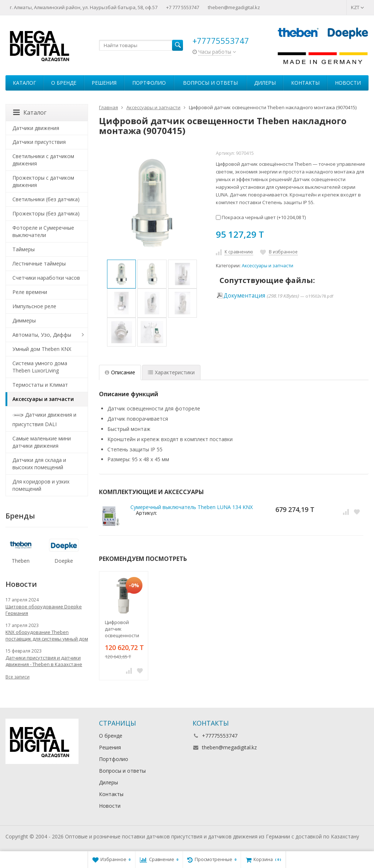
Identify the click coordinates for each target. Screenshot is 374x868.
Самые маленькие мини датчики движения (42, 442)
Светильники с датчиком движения (43, 160)
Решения (104, 83)
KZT (358, 7)
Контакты (305, 83)
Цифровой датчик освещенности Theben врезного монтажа (122, 629)
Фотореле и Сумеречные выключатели (43, 231)
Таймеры (24, 249)
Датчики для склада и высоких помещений (39, 464)
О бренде (64, 83)
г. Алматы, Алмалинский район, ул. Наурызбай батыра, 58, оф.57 (84, 7)
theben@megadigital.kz (234, 7)
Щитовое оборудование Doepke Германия (44, 610)
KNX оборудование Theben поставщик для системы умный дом (47, 635)
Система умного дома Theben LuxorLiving (40, 367)
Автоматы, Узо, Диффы (42, 335)
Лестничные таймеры (39, 263)
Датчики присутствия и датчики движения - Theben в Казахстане (44, 661)
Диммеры (24, 320)
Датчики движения (36, 128)
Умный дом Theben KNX (42, 349)
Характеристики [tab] (171, 372)
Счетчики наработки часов (46, 278)
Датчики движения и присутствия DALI (44, 419)
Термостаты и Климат (40, 385)
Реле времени (30, 292)
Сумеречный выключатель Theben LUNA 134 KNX (192, 507)
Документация (244, 296)
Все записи (18, 677)
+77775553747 (221, 41)
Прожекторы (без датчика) (46, 213)
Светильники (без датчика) (46, 199)
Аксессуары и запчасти (268, 266)
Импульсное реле (34, 306)
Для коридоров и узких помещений (41, 485)
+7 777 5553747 (183, 7)
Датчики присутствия (39, 142)
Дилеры (265, 83)
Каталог (24, 83)
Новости (348, 83)
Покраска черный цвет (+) (261, 217)
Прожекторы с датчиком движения (43, 181)
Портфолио (149, 83)
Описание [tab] (120, 372)
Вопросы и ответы (210, 83)
